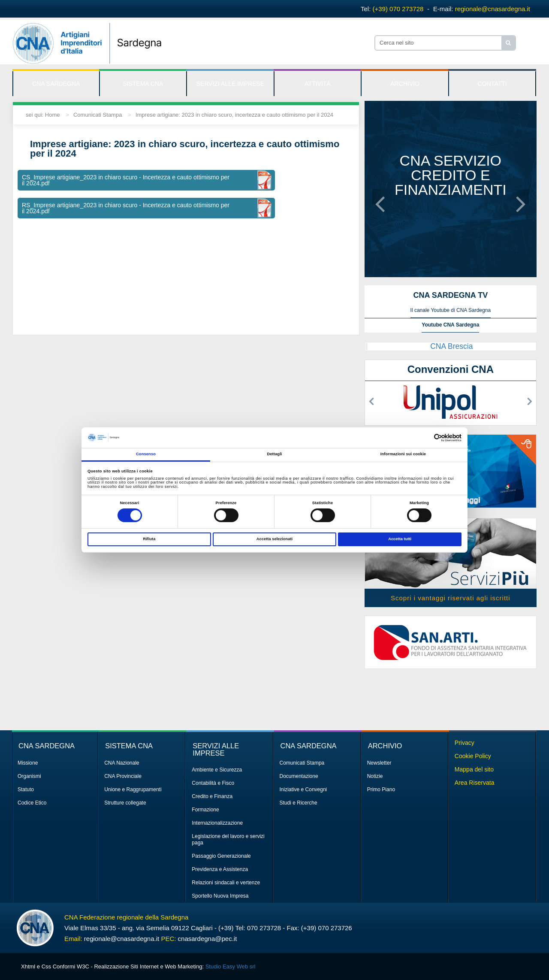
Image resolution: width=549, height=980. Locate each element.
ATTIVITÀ (317, 84)
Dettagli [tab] (274, 454)
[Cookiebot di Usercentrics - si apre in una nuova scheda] (424, 438)
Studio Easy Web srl (231, 966)
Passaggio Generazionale (221, 856)
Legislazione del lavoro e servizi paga (228, 839)
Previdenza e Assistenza (220, 869)
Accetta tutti (400, 539)
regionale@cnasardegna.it (493, 9)
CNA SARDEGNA (56, 84)
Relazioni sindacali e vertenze (226, 883)
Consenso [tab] (146, 454)
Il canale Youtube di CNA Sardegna (451, 310)
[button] (380, 197)
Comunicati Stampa (98, 115)
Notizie (375, 776)
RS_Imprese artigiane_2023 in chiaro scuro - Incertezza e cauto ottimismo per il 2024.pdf (126, 208)
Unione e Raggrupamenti (133, 789)
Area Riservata (475, 783)
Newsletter (379, 763)
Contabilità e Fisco (213, 783)
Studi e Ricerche (299, 803)
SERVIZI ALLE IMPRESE (230, 84)
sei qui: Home (43, 115)
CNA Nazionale (122, 763)
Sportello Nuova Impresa (220, 896)
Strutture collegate (125, 803)
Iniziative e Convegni (303, 789)
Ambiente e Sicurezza (217, 770)
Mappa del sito (474, 769)
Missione (28, 763)
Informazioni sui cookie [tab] (403, 454)
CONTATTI (492, 84)
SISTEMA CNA (143, 84)
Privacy (465, 743)
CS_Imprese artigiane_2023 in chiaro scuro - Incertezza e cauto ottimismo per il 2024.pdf (126, 180)
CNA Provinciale (123, 776)
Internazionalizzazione (217, 823)
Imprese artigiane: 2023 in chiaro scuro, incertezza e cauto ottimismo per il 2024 (234, 115)
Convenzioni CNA (451, 369)
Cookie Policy (473, 756)
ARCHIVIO (405, 84)
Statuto (26, 789)
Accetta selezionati (274, 539)
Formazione (205, 810)
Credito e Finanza (212, 796)
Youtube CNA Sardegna (450, 325)
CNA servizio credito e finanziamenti (451, 175)
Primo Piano (381, 789)
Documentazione (299, 776)
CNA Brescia (451, 346)
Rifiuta (149, 539)
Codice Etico (32, 803)
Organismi (29, 776)
